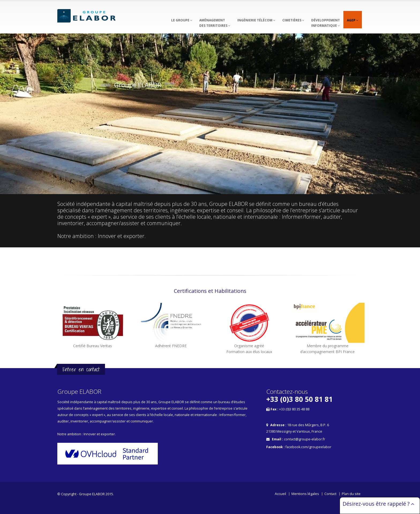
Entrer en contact (81, 369)
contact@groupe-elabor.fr (305, 439)
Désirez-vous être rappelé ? (378, 504)
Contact (330, 494)
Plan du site (351, 494)
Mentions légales (305, 494)
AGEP (353, 20)
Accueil (280, 494)
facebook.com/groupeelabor (308, 447)
